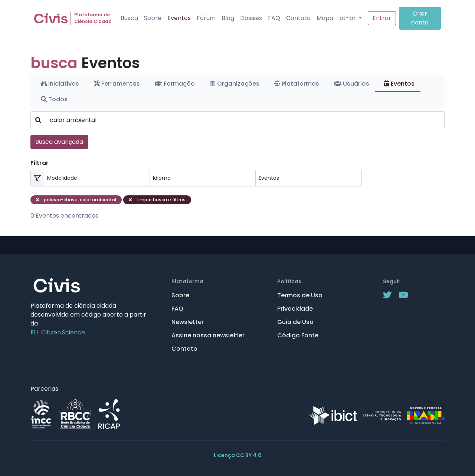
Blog (228, 18)
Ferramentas (117, 84)
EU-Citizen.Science (58, 332)
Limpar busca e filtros (157, 200)
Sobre (153, 18)
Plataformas (297, 84)
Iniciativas (60, 84)
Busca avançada (59, 142)
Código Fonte (298, 335)
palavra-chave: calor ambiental (76, 200)
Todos (54, 99)
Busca (129, 18)
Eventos (179, 18)
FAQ (274, 18)
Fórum (206, 18)
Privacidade (295, 309)
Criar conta (420, 18)
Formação (175, 84)
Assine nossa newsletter (208, 335)
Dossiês (251, 18)
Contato (298, 18)
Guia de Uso (295, 322)
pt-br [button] (348, 18)
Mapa (325, 18)
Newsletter (188, 322)
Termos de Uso (300, 295)
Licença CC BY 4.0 (238, 455)
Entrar (382, 18)
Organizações (235, 84)
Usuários (352, 84)
